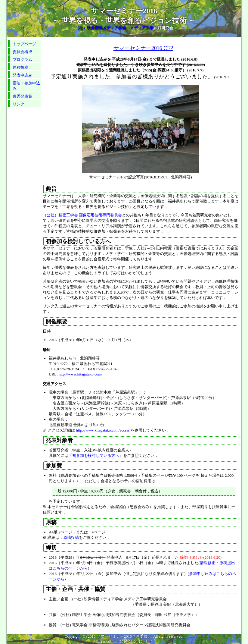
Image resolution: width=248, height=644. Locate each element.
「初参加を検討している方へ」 (96, 456)
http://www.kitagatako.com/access (103, 430)
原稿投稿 (20, 67)
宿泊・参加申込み (26, 86)
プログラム (22, 60)
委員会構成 (22, 52)
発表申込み (22, 75)
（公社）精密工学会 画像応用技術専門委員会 (82, 215)
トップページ (24, 44)
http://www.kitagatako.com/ (81, 374)
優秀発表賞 (22, 96)
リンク (19, 104)
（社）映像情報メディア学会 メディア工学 (114, 28)
